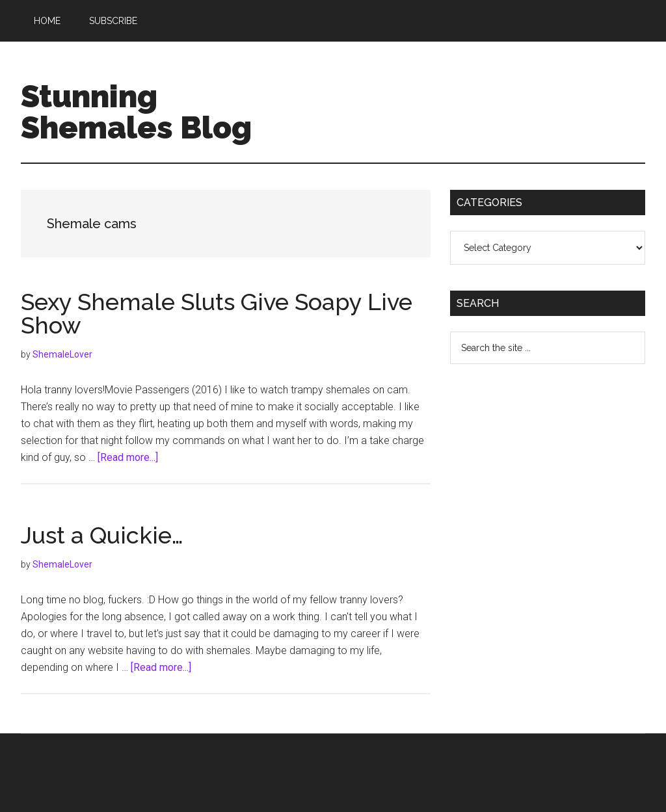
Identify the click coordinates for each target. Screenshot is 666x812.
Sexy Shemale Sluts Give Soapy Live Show (217, 313)
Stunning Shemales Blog (136, 112)
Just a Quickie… (102, 535)
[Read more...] (128, 457)
